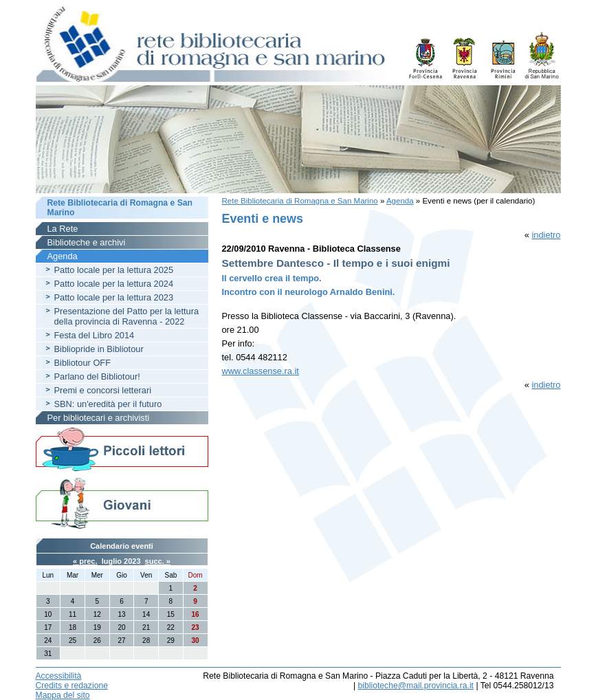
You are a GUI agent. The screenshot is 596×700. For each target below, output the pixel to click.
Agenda (400, 201)
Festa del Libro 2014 (95, 335)
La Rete (63, 229)
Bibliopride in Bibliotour (99, 349)
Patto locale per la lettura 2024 (114, 284)
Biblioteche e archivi (87, 242)
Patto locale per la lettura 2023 (114, 297)
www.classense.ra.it (261, 371)
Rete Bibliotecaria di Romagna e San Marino (300, 201)
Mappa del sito (63, 695)
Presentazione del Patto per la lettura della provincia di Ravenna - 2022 (127, 316)
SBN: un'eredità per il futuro (108, 404)
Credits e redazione (72, 686)
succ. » (158, 561)
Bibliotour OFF (83, 363)
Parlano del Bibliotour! (97, 376)
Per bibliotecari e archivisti (99, 418)
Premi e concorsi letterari (103, 390)
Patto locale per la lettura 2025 (114, 270)
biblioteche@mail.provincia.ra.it (416, 686)
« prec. (85, 561)
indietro (547, 235)
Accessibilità (59, 676)
